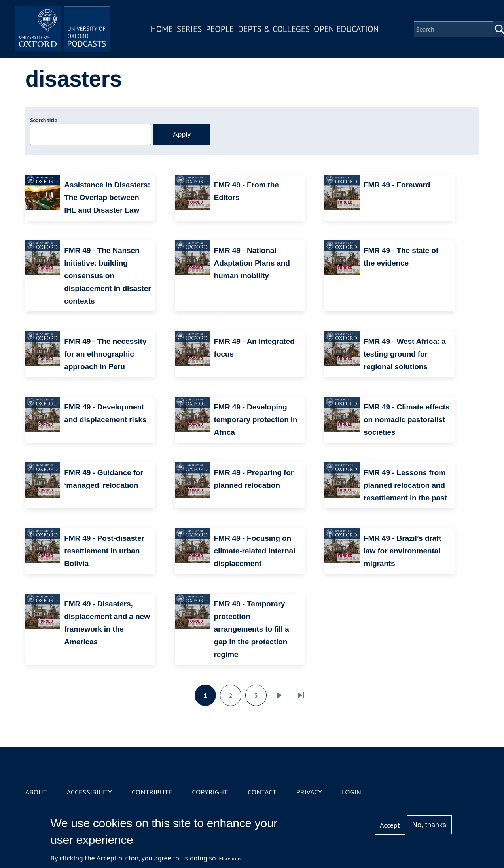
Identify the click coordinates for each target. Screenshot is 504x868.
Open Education (346, 29)
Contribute (152, 792)
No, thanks (429, 825)
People (220, 29)
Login (351, 792)
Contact (262, 792)
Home (162, 29)
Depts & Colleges (274, 29)
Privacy (309, 792)
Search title (44, 120)
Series (189, 29)
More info (230, 859)
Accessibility (89, 792)
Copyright (210, 792)
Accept (390, 825)
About (36, 792)
